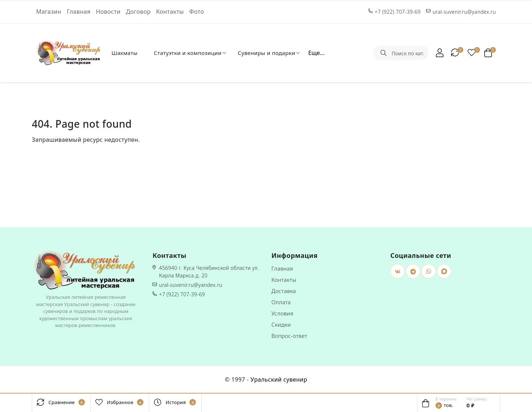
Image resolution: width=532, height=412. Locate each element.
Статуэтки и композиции (188, 53)
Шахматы (124, 53)
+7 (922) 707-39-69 (182, 294)
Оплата (281, 302)
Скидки (281, 324)
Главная (79, 12)
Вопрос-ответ (289, 336)
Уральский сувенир (279, 379)
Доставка (284, 291)
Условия (282, 313)
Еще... (316, 53)
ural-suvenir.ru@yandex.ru (191, 285)
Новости (108, 12)
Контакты (170, 12)
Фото (197, 12)
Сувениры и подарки (267, 53)
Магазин (49, 12)
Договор (138, 12)
